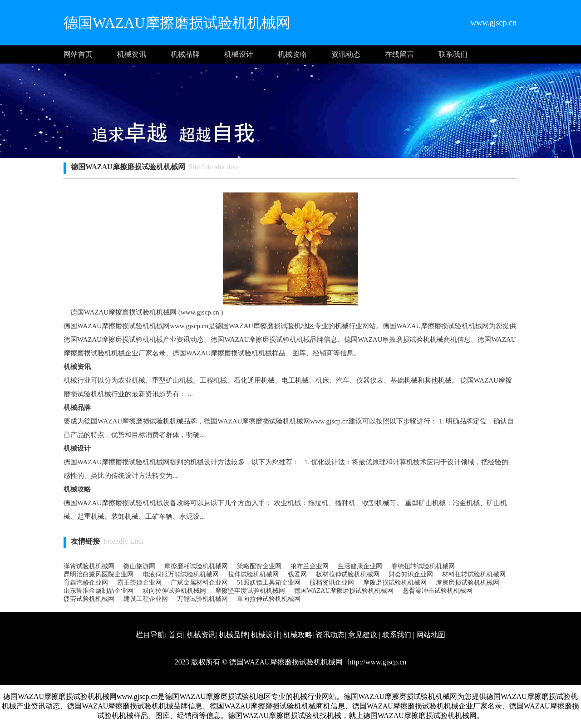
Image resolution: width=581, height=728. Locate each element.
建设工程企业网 (146, 599)
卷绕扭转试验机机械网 (423, 566)
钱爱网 (297, 574)
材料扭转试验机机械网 (474, 574)
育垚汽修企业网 (86, 583)
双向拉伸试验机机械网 (174, 591)
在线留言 (399, 54)
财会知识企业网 (411, 574)
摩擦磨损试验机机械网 (395, 583)
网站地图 (431, 635)
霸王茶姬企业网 (139, 583)
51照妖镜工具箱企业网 (269, 583)
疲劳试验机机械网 (89, 599)
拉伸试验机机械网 (253, 574)
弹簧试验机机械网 (89, 566)
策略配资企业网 (259, 566)
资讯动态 (346, 54)
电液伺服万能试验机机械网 (181, 574)
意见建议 (363, 635)
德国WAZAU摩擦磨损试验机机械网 (344, 591)
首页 (176, 635)
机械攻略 (292, 54)
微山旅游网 (139, 566)
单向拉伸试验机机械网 (269, 599)
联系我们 (453, 54)
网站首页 (78, 54)
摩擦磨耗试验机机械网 (196, 566)
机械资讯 (132, 54)
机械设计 (239, 54)
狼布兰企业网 (310, 566)
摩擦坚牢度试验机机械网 (250, 591)
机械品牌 (185, 54)
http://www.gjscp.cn (377, 662)
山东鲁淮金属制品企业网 (98, 591)
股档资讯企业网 (332, 583)
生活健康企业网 (360, 566)
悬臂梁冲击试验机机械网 (438, 591)
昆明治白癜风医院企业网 (98, 574)
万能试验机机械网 (202, 599)
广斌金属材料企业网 (199, 583)
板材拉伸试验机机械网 (348, 574)
